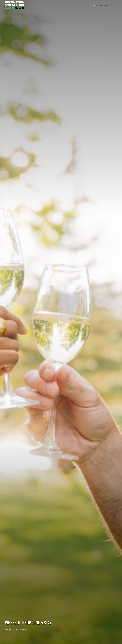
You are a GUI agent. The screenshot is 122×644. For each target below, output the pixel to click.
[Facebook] (92, 5)
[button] (105, 5)
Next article (24, 629)
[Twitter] (96, 5)
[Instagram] (94, 5)
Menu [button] (113, 5)
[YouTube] (99, 5)
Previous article (12, 629)
